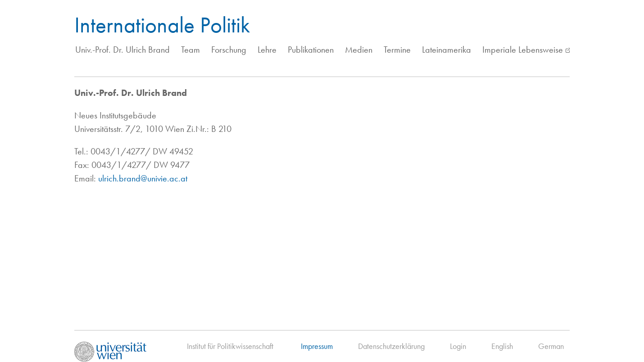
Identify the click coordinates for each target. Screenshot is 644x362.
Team (190, 50)
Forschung (229, 50)
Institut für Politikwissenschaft (230, 346)
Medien (359, 50)
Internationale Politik (162, 25)
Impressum (317, 346)
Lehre (267, 50)
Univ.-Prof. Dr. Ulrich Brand (122, 50)
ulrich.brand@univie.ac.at (143, 178)
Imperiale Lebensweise (523, 50)
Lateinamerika (447, 50)
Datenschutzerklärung (391, 346)
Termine (397, 50)
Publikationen (311, 50)
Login (458, 346)
